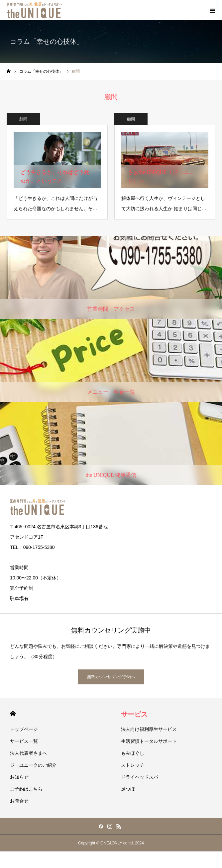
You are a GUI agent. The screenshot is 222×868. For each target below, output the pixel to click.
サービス (134, 714)
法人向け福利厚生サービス (149, 729)
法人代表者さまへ (29, 753)
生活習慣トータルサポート (149, 741)
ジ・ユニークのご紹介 (33, 765)
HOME (13, 714)
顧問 (23, 119)
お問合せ (19, 801)
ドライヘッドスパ (140, 777)
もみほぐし (133, 753)
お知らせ (19, 777)
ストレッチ (133, 765)
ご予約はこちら (26, 789)
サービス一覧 (24, 741)
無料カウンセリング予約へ (111, 677)
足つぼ (128, 789)
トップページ (24, 729)
